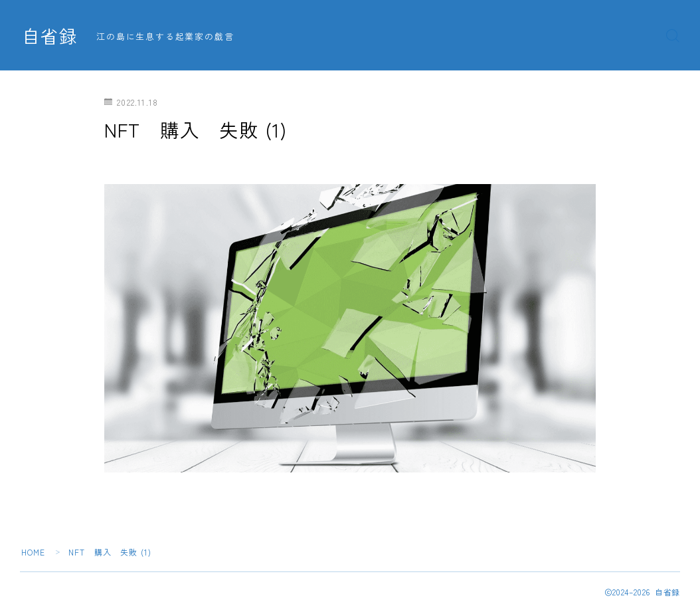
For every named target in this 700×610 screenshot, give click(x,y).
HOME (34, 552)
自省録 (50, 36)
